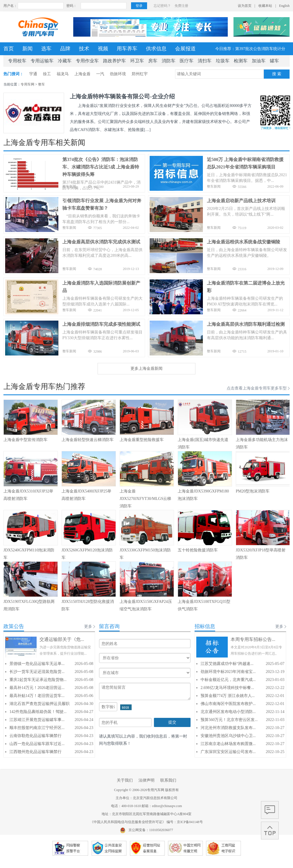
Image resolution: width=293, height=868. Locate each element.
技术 (84, 49)
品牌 (65, 49)
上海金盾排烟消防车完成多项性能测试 (101, 324)
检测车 (241, 61)
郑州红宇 (140, 74)
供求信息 (156, 49)
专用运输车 (42, 61)
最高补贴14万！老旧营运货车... (37, 696)
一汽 (100, 74)
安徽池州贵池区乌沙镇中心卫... (228, 736)
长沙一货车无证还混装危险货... (37, 672)
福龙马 (63, 74)
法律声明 (146, 780)
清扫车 (205, 61)
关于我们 (125, 780)
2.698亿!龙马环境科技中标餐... (227, 688)
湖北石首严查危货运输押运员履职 (39, 704)
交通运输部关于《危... (62, 639)
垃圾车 (223, 61)
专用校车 (17, 61)
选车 (46, 49)
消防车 (169, 61)
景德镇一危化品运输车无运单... (37, 664)
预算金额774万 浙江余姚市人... (228, 696)
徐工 (47, 74)
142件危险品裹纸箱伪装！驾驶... (38, 712)
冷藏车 (65, 61)
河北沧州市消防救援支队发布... (228, 728)
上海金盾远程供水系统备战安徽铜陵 (243, 242)
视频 (103, 49)
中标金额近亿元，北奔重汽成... (228, 680)
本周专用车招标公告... (253, 639)
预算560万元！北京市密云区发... (229, 720)
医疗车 (187, 61)
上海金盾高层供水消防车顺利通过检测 (246, 324)
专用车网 (27, 84)
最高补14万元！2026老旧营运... (37, 688)
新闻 (27, 49)
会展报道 (185, 49)
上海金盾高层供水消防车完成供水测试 (101, 242)
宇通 (33, 74)
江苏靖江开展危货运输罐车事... (37, 720)
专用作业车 (87, 61)
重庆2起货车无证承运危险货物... (38, 680)
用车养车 (127, 49)
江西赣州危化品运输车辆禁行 (35, 752)
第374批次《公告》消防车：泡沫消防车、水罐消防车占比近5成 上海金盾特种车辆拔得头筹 (101, 167)
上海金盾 (82, 74)
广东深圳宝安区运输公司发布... (228, 752)
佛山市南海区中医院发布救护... (228, 704)
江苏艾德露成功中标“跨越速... (227, 664)
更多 (88, 626)
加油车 (259, 61)
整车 (41, 84)
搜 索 (277, 74)
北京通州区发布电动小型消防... (228, 712)
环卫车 (137, 61)
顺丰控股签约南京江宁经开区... (37, 728)
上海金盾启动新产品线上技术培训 (241, 201)
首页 (9, 49)
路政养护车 (114, 61)
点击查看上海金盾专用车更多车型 (257, 388)
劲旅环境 (118, 74)
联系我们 (168, 780)
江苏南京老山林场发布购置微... (228, 744)
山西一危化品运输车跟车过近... (37, 744)
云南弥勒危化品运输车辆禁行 (35, 736)
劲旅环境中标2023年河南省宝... (228, 672)
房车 (153, 61)
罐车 (274, 61)
